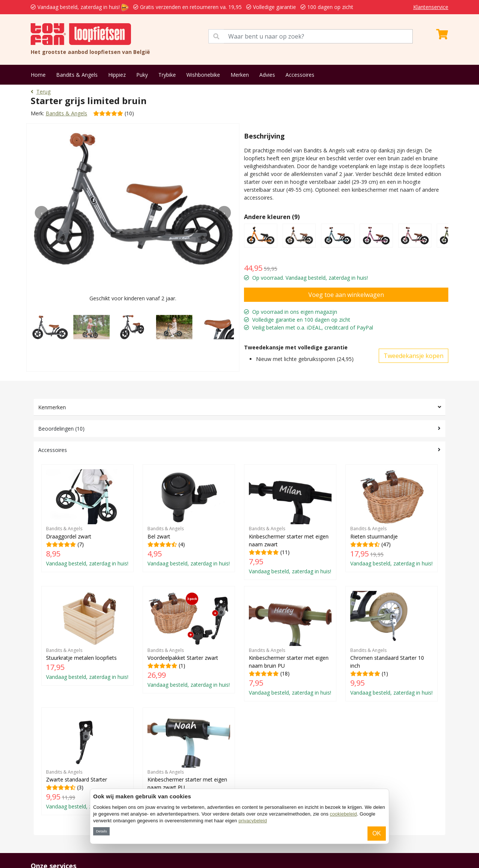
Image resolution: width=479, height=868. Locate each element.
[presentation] (42, 213)
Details (101, 831)
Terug (41, 92)
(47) (392, 518)
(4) (189, 518)
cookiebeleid (343, 814)
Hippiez (117, 75)
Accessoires (300, 75)
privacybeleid (253, 821)
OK (377, 833)
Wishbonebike (203, 75)
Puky (142, 75)
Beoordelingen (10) (61, 429)
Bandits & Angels (77, 75)
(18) (290, 644)
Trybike (167, 75)
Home (38, 75)
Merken (240, 75)
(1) (189, 640)
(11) (290, 522)
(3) (87, 761)
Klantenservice (431, 7)
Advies (267, 75)
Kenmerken (52, 407)
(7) (87, 518)
